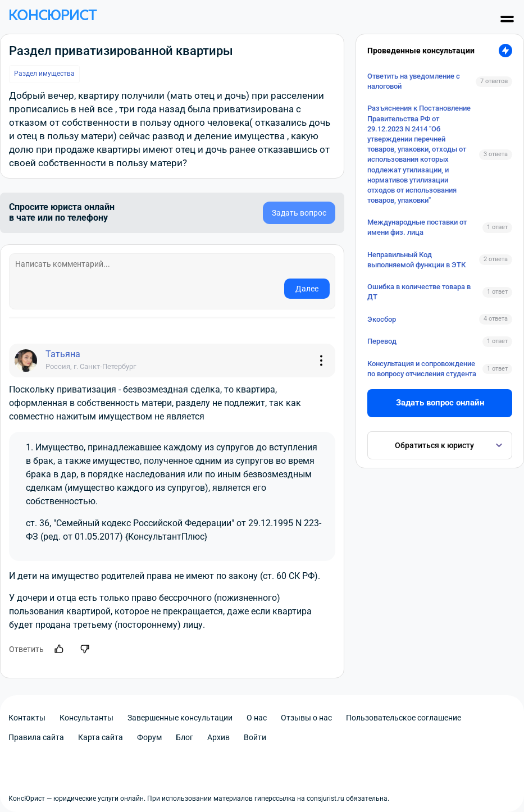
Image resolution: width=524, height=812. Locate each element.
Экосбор (382, 319)
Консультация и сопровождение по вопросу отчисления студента (422, 369)
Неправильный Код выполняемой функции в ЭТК (416, 260)
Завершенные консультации (180, 718)
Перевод (382, 341)
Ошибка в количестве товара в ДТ (419, 292)
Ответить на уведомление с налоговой (414, 81)
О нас (257, 718)
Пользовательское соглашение (404, 718)
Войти (255, 737)
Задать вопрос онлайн (440, 403)
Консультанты (86, 718)
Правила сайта (36, 737)
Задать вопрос (299, 213)
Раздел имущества (44, 74)
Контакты (27, 718)
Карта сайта (101, 737)
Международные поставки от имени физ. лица (417, 227)
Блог (184, 737)
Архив (218, 737)
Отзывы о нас (306, 718)
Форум (149, 737)
